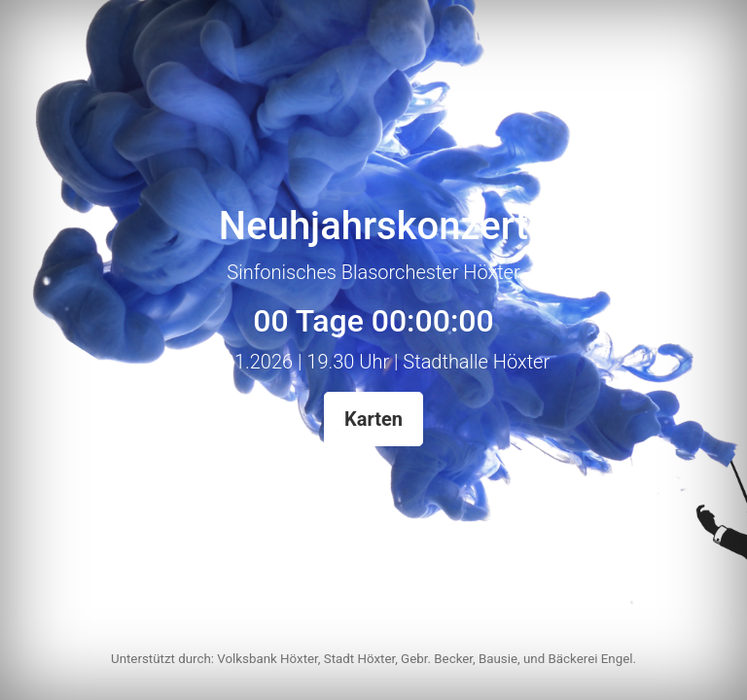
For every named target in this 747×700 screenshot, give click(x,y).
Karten (373, 419)
